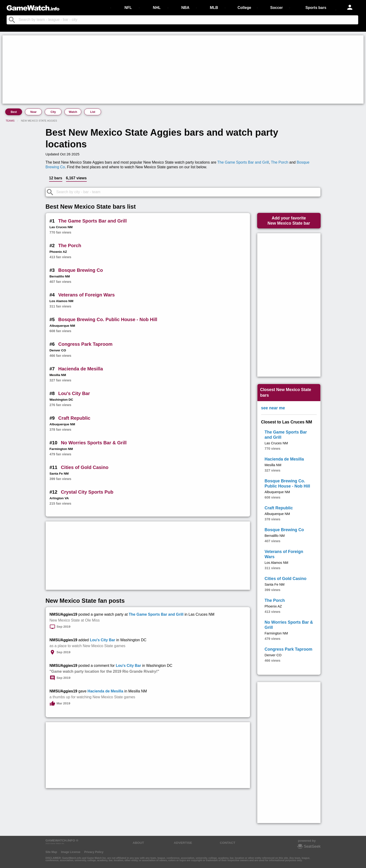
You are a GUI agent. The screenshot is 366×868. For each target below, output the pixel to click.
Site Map (51, 852)
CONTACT (227, 843)
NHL (157, 8)
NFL (128, 8)
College (244, 8)
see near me (273, 408)
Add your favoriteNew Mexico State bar (289, 221)
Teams (10, 121)
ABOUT (138, 843)
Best (14, 112)
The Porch (279, 162)
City (53, 112)
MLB (214, 8)
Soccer (277, 8)
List (93, 112)
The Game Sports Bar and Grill (243, 162)
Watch (73, 112)
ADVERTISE (183, 843)
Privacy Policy (94, 852)
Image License (71, 852)
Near (33, 112)
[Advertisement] (145, 69)
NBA (185, 8)
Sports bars (316, 8)
